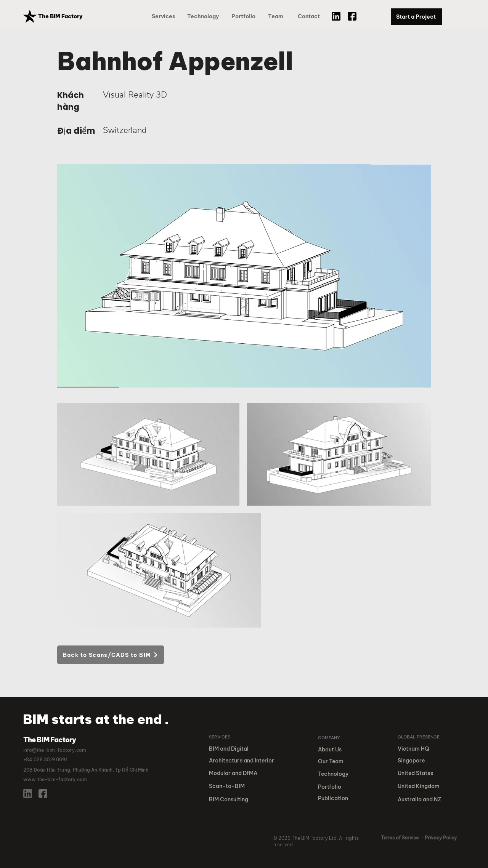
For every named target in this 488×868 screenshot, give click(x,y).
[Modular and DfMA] (243, 773)
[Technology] (203, 17)
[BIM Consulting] (243, 800)
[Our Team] (337, 762)
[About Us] (334, 750)
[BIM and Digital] (236, 749)
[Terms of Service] (400, 838)
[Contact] (310, 17)
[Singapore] (423, 761)
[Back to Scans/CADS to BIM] (111, 655)
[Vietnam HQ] (421, 749)
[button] (245, 17)
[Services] (165, 17)
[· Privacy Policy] (439, 838)
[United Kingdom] (423, 786)
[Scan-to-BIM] (243, 786)
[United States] (423, 773)
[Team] (279, 17)
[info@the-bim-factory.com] (58, 750)
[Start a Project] (417, 17)
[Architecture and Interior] (243, 761)
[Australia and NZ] (423, 800)
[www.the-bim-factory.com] (61, 780)
